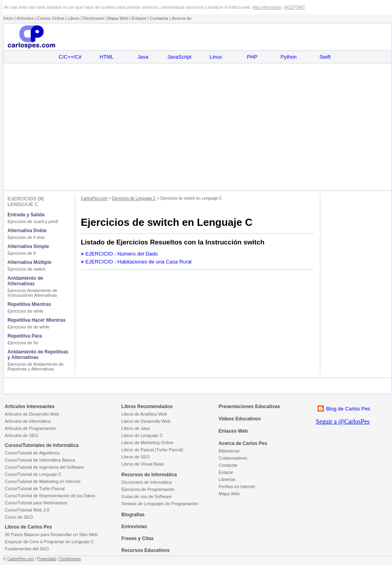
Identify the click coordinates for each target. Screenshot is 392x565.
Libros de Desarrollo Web (146, 421)
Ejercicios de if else (26, 237)
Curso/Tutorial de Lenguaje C (33, 474)
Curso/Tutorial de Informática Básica (40, 460)
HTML (106, 57)
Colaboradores (233, 458)
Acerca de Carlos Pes (243, 443)
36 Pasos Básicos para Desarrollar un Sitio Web (51, 534)
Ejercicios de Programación (148, 489)
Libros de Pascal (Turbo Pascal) (152, 450)
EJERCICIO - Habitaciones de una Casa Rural (139, 262)
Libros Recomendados (147, 407)
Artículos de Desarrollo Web (32, 414)
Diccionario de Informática (147, 482)
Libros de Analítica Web (144, 414)
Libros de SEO (136, 457)
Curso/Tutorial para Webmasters (36, 503)
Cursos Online (51, 18)
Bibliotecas (229, 451)
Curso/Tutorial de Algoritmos (32, 453)
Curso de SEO (19, 517)
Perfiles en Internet (237, 487)
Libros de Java (136, 428)
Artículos (25, 18)
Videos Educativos (240, 419)
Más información (267, 7)
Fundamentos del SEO (27, 549)
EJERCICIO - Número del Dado (122, 254)
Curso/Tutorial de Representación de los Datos (50, 496)
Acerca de (182, 18)
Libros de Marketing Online (147, 443)
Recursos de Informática (149, 475)
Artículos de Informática (28, 421)
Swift (325, 57)
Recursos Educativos (146, 550)
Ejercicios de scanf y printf (33, 221)
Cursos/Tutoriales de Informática (42, 445)
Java (143, 57)
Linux (216, 57)
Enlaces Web (233, 431)
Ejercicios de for (23, 343)
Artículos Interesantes (30, 407)
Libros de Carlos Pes (28, 527)
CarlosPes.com (94, 198)
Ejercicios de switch (27, 269)
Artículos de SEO (21, 435)
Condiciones (70, 559)
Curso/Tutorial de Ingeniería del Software (44, 467)
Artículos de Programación (30, 428)
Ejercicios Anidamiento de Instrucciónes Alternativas (32, 293)
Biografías (133, 515)
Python (289, 57)
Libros (74, 18)
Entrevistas (134, 527)
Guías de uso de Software (147, 496)
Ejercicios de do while (29, 327)
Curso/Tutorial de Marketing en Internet (43, 481)
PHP (252, 57)
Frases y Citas (138, 538)
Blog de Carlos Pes (348, 409)
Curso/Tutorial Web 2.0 (27, 510)
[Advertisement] (197, 127)
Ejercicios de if (22, 253)
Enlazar (139, 18)
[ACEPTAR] (294, 7)
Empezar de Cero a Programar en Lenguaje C (49, 542)
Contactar (159, 18)
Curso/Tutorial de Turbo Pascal (35, 489)
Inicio (8, 18)
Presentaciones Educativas (249, 407)
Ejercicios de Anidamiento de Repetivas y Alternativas (35, 366)
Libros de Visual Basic (143, 464)
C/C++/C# (70, 57)
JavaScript (180, 57)
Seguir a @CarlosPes (343, 421)
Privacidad (47, 559)
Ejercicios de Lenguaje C (134, 198)
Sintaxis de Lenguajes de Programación (160, 504)
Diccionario (93, 18)
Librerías (227, 479)
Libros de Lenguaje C (142, 435)
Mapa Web (118, 18)
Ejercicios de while (25, 311)
